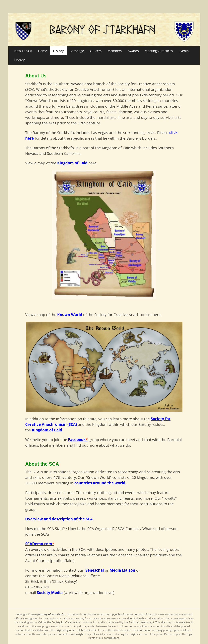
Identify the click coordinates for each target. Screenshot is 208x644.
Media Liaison (122, 570)
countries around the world (100, 483)
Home (43, 51)
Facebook (77, 439)
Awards (133, 51)
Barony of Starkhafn (51, 614)
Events (184, 51)
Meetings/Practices (159, 51)
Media (57, 592)
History (58, 51)
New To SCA (23, 51)
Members (115, 51)
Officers (96, 51)
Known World (70, 314)
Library (20, 60)
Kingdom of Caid (47, 430)
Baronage (77, 51)
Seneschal (95, 570)
